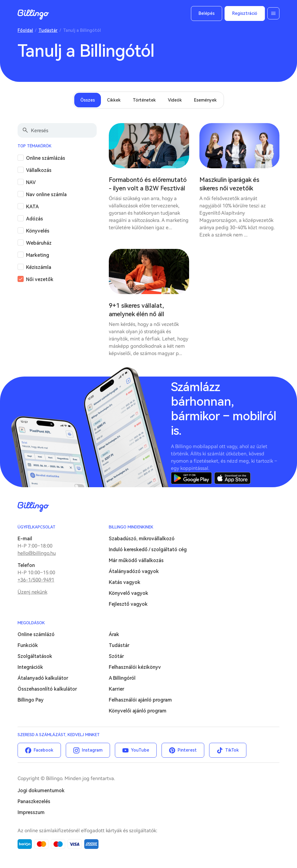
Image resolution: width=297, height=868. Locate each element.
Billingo (33, 15)
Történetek (144, 100)
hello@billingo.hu (37, 553)
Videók (175, 100)
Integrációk (30, 667)
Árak (114, 634)
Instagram (92, 750)
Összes (88, 100)
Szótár (116, 656)
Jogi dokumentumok (41, 791)
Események (205, 100)
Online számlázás (46, 158)
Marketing (38, 255)
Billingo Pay (31, 700)
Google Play (191, 478)
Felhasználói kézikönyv (135, 667)
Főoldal (25, 30)
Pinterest (187, 750)
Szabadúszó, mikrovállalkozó (142, 539)
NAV (31, 182)
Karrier (117, 689)
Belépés (207, 13)
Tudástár (48, 30)
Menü (273, 13)
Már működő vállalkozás (136, 560)
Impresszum (31, 812)
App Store (232, 478)
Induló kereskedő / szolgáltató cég (148, 550)
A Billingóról (122, 678)
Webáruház (39, 243)
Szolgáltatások (35, 656)
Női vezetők (40, 279)
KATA (32, 207)
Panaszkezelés (34, 801)
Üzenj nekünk (32, 592)
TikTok (232, 750)
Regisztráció (245, 13)
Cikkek (114, 100)
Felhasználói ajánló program (140, 700)
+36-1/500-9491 (36, 580)
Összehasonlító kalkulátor (47, 689)
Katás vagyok (125, 582)
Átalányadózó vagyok (134, 571)
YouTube (140, 750)
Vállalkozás (39, 170)
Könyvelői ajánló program (138, 711)
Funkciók (28, 645)
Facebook (43, 750)
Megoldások (31, 623)
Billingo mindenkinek (131, 527)
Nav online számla (46, 194)
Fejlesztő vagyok (128, 604)
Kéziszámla (39, 267)
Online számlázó (36, 634)
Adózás (35, 219)
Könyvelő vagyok (128, 593)
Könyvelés (38, 231)
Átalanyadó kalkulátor (43, 678)
